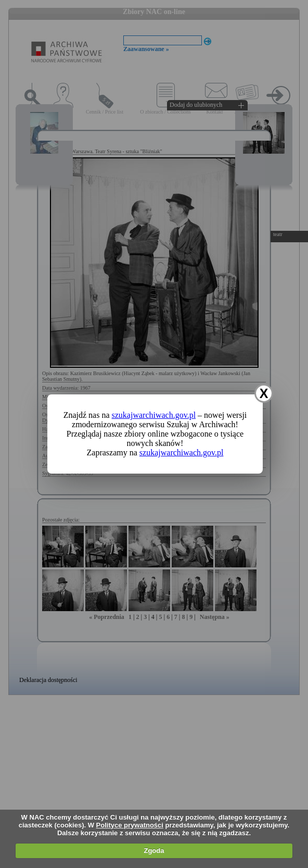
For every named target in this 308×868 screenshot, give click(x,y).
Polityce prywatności (130, 825)
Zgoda (154, 851)
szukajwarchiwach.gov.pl (154, 415)
